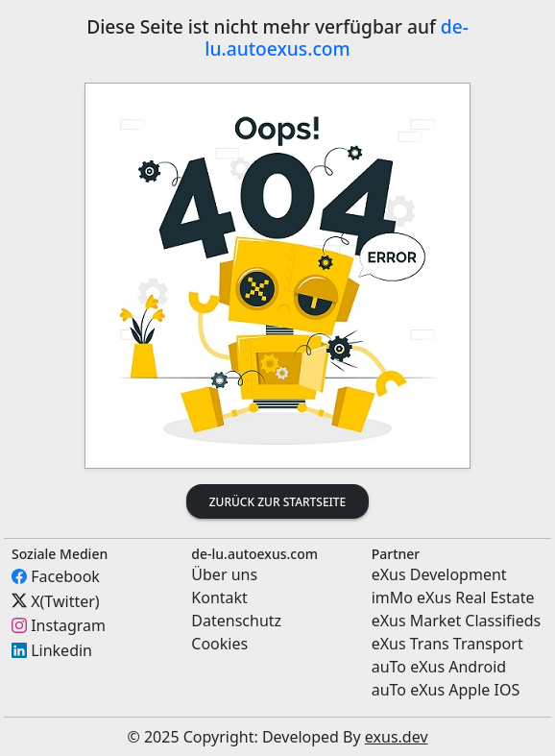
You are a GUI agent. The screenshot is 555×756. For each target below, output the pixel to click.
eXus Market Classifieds (457, 621)
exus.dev (397, 737)
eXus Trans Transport (447, 644)
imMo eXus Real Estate (453, 597)
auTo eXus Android (439, 667)
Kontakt (219, 597)
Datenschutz (236, 621)
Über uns (224, 574)
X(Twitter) (65, 600)
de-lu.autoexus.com (337, 37)
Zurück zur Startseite (278, 502)
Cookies (219, 644)
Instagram (68, 625)
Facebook (65, 576)
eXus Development (439, 574)
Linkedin (61, 650)
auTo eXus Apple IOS (446, 690)
